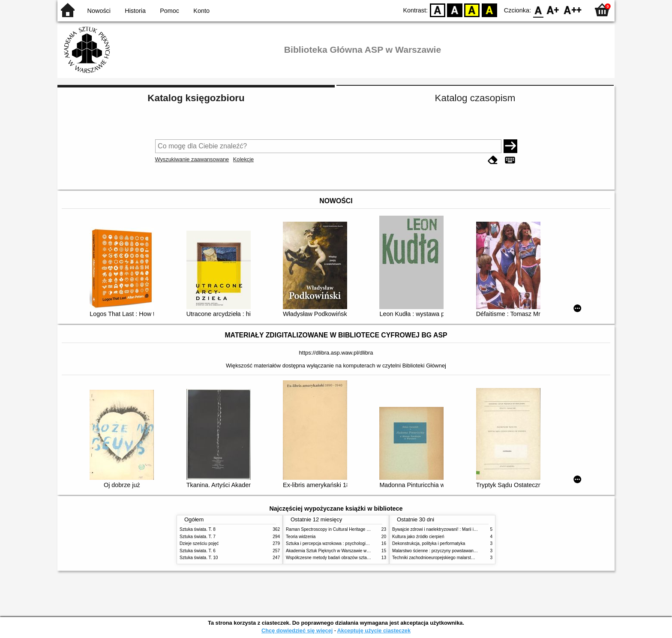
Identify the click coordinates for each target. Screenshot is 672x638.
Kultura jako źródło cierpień (418, 537)
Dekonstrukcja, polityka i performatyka (429, 543)
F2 (573, 10)
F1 (553, 10)
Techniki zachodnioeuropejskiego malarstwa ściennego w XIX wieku (457, 558)
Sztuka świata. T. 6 (198, 551)
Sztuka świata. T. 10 (199, 558)
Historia (135, 11)
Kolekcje (243, 159)
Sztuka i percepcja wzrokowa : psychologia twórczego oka (341, 543)
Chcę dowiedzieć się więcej (297, 630)
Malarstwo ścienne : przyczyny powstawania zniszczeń (445, 551)
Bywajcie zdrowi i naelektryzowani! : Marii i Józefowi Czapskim (452, 529)
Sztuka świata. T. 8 (198, 529)
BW (455, 10)
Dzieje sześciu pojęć (199, 543)
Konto (201, 11)
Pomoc (169, 11)
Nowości (99, 11)
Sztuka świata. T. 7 (198, 537)
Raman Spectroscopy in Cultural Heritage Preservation (338, 529)
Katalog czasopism (475, 98)
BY (489, 10)
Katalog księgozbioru (196, 98)
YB (472, 10)
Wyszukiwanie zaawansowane (192, 159)
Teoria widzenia (301, 537)
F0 (538, 10)
